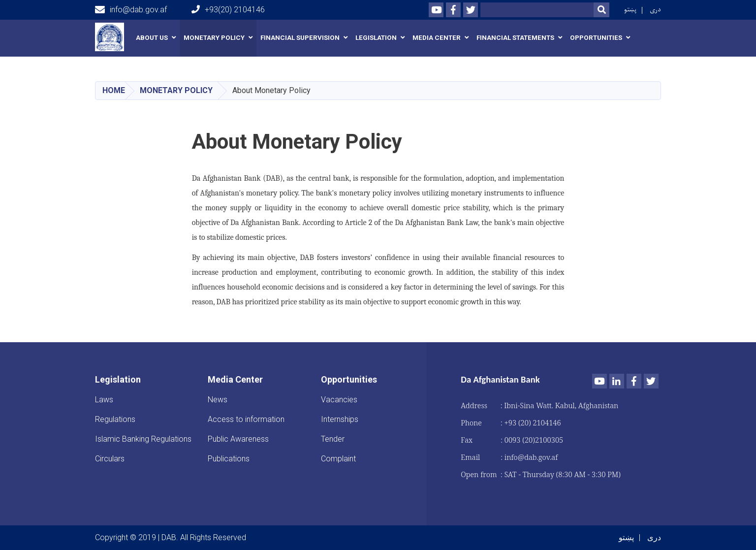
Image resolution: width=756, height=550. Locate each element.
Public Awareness (238, 439)
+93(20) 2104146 (228, 10)
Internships (340, 419)
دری (655, 10)
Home (114, 90)
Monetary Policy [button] (214, 38)
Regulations (115, 419)
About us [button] (152, 38)
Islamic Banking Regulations (143, 439)
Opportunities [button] (596, 38)
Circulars (110, 459)
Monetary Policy (176, 90)
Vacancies (339, 400)
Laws (104, 400)
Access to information (246, 419)
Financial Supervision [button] (300, 38)
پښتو (630, 10)
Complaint (338, 459)
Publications (229, 459)
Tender (333, 439)
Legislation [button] (376, 38)
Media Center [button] (437, 38)
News (218, 400)
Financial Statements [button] (515, 38)
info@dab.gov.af (131, 10)
